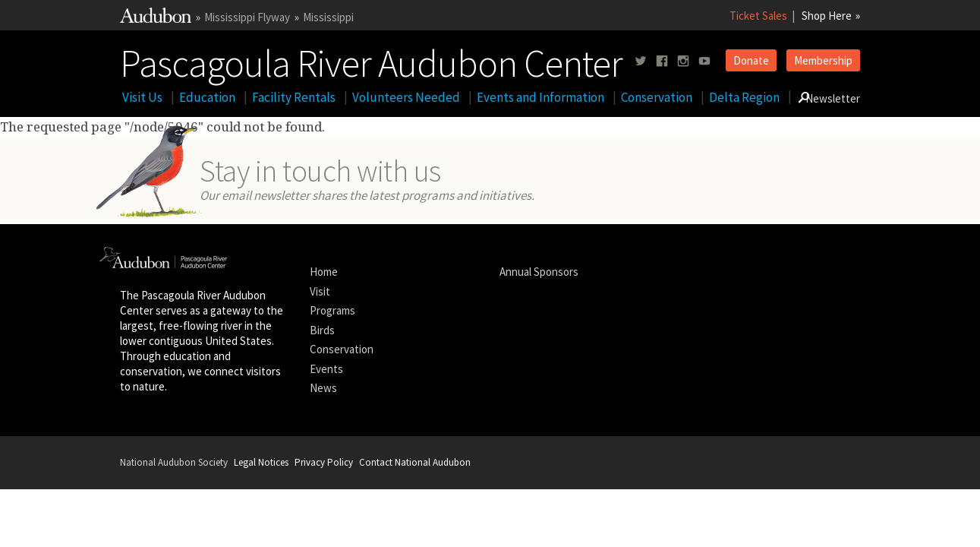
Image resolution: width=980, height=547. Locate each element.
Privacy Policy (324, 462)
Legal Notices (261, 462)
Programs (332, 310)
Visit (320, 291)
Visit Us (142, 97)
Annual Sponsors (539, 272)
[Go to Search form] (804, 97)
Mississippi (328, 17)
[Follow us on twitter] (641, 61)
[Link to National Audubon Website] (156, 19)
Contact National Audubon (415, 462)
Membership (823, 60)
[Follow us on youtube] (704, 61)
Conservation (657, 97)
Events (326, 369)
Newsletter (833, 98)
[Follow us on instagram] (683, 61)
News (323, 388)
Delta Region (744, 97)
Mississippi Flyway (247, 17)
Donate (751, 60)
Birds (322, 330)
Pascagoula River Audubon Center (371, 60)
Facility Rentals (294, 97)
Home (324, 272)
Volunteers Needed (406, 97)
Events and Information (540, 97)
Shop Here (827, 16)
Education (207, 97)
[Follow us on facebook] (662, 61)
